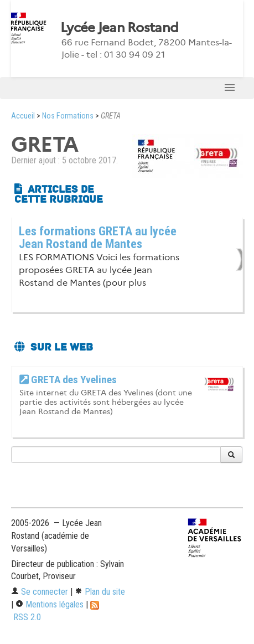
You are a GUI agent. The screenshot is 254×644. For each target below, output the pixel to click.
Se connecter (40, 592)
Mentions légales (50, 604)
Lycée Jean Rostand (119, 28)
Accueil (23, 116)
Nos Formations (68, 116)
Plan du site (100, 592)
